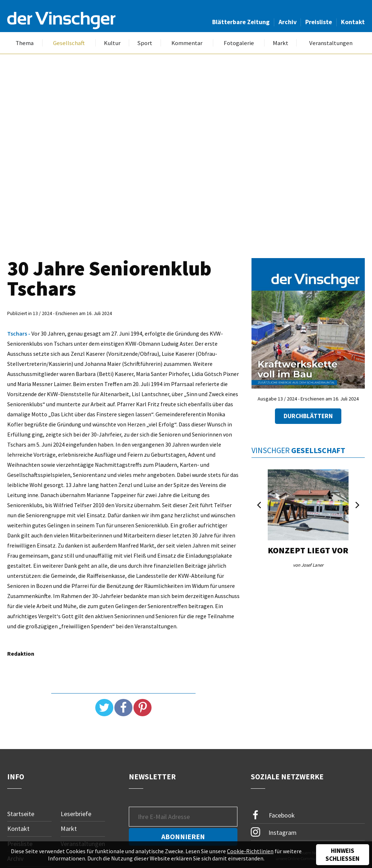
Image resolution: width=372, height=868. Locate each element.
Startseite (21, 814)
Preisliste (319, 22)
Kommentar (187, 43)
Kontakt (353, 22)
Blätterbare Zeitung (241, 22)
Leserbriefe (76, 814)
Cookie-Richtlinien (250, 851)
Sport (145, 43)
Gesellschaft (69, 43)
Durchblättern (308, 416)
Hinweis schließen (342, 855)
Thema (25, 43)
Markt (281, 43)
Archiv (288, 22)
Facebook (273, 815)
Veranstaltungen (331, 43)
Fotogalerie (239, 43)
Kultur (112, 43)
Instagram (274, 832)
